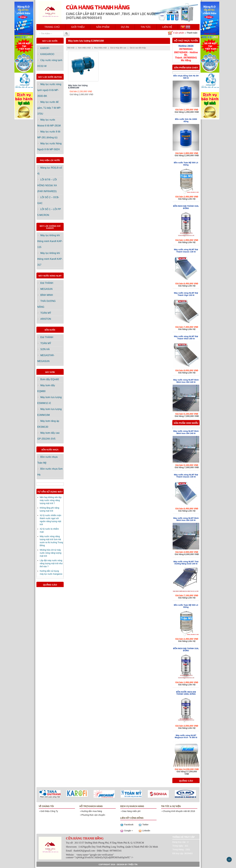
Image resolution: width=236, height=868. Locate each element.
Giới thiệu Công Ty (48, 811)
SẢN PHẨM (103, 27)
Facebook (127, 825)
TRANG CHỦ (52, 27)
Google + (127, 831)
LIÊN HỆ (167, 27)
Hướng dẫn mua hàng (91, 811)
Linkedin (144, 831)
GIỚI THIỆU (78, 27)
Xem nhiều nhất (84, 48)
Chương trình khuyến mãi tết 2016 (178, 811)
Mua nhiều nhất (101, 48)
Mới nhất (71, 48)
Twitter (144, 825)
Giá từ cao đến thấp (138, 48)
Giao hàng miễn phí (130, 811)
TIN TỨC (146, 27)
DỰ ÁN (125, 27)
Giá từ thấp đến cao (118, 48)
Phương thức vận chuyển (92, 815)
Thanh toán (192, 33)
